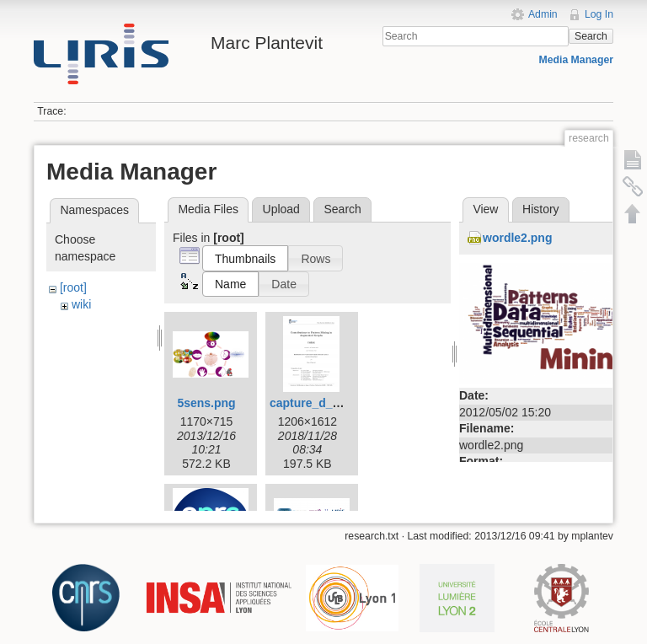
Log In (599, 14)
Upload (281, 209)
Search (591, 36)
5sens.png (206, 403)
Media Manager (577, 60)
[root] (73, 287)
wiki (81, 304)
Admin (543, 14)
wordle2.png (517, 238)
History (541, 209)
